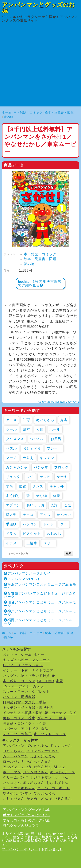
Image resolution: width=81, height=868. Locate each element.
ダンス (38, 486)
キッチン (47, 458)
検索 (69, 553)
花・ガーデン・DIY (60, 713)
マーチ (11, 458)
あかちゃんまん (39, 762)
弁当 (64, 420)
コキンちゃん (14, 751)
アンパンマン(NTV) (21, 579)
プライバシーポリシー (20, 849)
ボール (55, 429)
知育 (26, 420)
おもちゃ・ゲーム (17, 655)
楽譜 (54, 505)
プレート (54, 448)
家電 (60, 681)
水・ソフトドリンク (50, 734)
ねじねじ (54, 534)
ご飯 (67, 505)
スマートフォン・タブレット (26, 692)
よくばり (13, 496)
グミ (64, 524)
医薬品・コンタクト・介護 (25, 723)
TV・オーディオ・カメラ (23, 686)
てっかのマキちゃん (19, 788)
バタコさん (12, 783)
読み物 (9, 117)
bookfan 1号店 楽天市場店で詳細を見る (40, 283)
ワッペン (37, 439)
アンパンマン (14, 746)
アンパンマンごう (17, 767)
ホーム (7, 112)
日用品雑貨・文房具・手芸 (25, 702)
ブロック (61, 467)
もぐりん (61, 777)
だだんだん (43, 767)
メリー (49, 543)
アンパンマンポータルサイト (29, 573)
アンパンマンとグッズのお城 (38, 7)
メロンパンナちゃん (43, 751)
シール (11, 429)
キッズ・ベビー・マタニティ (26, 660)
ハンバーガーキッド (54, 788)
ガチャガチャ (17, 467)
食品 (44, 729)
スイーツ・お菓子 (17, 734)
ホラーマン (12, 772)
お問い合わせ (52, 849)
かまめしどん (37, 799)
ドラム (11, 534)
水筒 (10, 486)
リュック (13, 477)
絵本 (26, 429)
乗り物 (42, 496)
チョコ (28, 515)
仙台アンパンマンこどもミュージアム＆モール (40, 604)
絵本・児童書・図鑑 (59, 112)
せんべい (64, 515)
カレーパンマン (15, 756)
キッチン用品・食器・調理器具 (28, 708)
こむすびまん (14, 799)
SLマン (60, 767)
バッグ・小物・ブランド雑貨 (26, 676)
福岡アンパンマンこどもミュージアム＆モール (40, 622)
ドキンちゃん (61, 746)
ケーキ (62, 477)
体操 (57, 496)
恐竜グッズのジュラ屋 (21, 826)
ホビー (39, 655)
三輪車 (32, 543)
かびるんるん (61, 799)
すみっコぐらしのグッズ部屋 (26, 820)
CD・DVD (46, 681)
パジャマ (41, 467)
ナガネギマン (41, 777)
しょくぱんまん (43, 756)
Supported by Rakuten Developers (59, 402)
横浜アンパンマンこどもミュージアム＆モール (40, 586)
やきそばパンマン (17, 793)
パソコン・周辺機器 (19, 697)
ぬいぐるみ (45, 420)
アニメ (11, 420)
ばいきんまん (37, 746)
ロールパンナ (14, 762)
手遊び (11, 524)
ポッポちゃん (34, 783)
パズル (11, 448)
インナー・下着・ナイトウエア (28, 670)
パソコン (30, 524)
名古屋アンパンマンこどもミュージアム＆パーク (40, 595)
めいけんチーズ (63, 772)
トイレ (49, 524)
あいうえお (35, 505)
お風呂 (56, 439)
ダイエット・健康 (52, 718)
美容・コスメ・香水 (19, 718)
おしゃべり (32, 448)
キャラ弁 (57, 486)
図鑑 (23, 486)
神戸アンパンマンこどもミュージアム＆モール (40, 613)
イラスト (13, 543)
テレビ (45, 477)
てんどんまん (44, 793)
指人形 (11, 515)
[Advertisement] (40, 66)
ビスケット (32, 534)
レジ (30, 477)
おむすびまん (57, 783)
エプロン (13, 505)
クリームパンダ (15, 777)
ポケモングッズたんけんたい (26, 815)
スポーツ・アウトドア (21, 729)
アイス (45, 515)
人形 (40, 429)
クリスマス (15, 439)
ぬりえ (28, 458)
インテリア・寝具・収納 (23, 713)
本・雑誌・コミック (28, 112)
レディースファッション (23, 665)
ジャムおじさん (35, 772)
